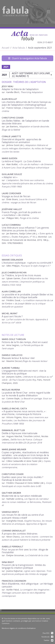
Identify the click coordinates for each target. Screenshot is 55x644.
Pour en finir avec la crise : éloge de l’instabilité (25, 551)
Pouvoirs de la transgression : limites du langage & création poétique (24, 566)
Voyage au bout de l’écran (16, 196)
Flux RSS (48, 633)
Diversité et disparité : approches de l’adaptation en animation (21, 141)
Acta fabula (19, 48)
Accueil (5, 48)
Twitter (48, 640)
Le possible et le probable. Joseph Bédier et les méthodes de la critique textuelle (27, 296)
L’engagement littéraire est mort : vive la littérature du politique (24, 372)
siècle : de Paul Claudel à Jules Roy (19, 380)
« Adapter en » (10, 177)
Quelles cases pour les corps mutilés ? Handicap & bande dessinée (23, 479)
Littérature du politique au (36, 377)
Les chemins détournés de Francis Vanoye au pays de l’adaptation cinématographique (26, 103)
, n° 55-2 (33, 237)
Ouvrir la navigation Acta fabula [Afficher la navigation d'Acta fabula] (27, 58)
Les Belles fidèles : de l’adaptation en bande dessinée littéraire (25, 122)
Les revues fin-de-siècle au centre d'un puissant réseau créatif (23, 516)
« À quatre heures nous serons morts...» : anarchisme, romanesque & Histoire (24, 413)
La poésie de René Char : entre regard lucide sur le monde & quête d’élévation (26, 394)
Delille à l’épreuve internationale (20, 433)
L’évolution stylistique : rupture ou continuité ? (27, 263)
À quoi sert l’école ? (12, 316)
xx (51, 377)
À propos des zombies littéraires (20, 534)
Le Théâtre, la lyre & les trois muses (21, 275)
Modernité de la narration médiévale (22, 496)
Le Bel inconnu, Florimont (39, 502)
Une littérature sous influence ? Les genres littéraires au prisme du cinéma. (25, 229)
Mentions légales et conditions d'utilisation (19, 628)
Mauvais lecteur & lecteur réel (18, 358)
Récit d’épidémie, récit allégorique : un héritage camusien (27, 585)
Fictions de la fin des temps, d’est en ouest (25, 342)
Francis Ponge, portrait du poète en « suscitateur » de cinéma (21, 214)
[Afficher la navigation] (49, 12)
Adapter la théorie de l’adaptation (20, 89)
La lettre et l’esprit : (21, 161)
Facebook (47, 637)
